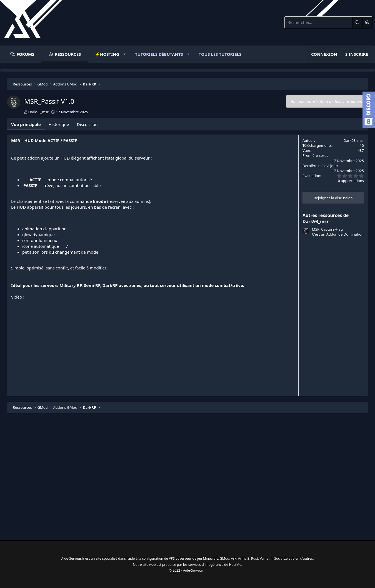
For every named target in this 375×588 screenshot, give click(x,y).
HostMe (239, 563)
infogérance (216, 563)
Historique (59, 124)
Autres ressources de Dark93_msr (326, 218)
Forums (26, 54)
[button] (108, 54)
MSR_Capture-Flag (327, 229)
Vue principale (26, 124)
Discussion (87, 124)
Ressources (68, 54)
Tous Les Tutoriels (220, 54)
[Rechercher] (318, 22)
